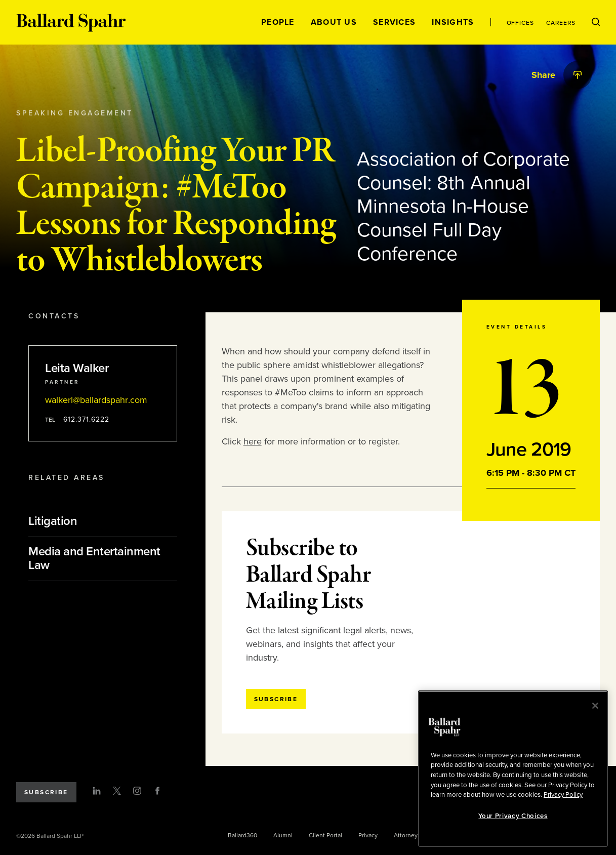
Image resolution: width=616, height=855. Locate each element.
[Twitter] (117, 791)
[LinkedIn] (97, 791)
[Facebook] (157, 791)
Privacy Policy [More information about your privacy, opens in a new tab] (563, 795)
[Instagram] (137, 791)
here (253, 441)
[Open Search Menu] (596, 22)
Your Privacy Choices (513, 816)
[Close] (595, 706)
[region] (513, 769)
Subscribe (46, 792)
